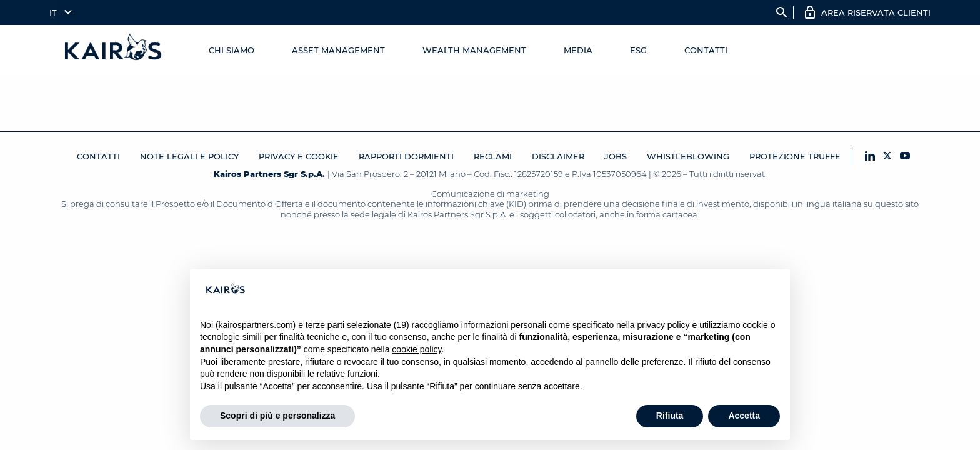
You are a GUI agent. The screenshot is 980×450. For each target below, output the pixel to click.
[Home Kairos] (114, 50)
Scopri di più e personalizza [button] (277, 416)
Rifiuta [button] (670, 416)
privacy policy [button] (664, 325)
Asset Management (338, 50)
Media (578, 50)
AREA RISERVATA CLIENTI (876, 12)
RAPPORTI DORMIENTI (406, 156)
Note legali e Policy (189, 156)
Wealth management (474, 50)
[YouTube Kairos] (905, 157)
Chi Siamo (232, 50)
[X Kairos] (887, 157)
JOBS (616, 156)
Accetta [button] (744, 416)
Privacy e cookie (299, 156)
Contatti (706, 50)
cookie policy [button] (417, 349)
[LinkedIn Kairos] (870, 157)
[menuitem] (58, 12)
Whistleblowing (688, 156)
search (782, 12)
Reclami (493, 156)
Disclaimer (558, 156)
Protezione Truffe (795, 156)
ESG (638, 50)
